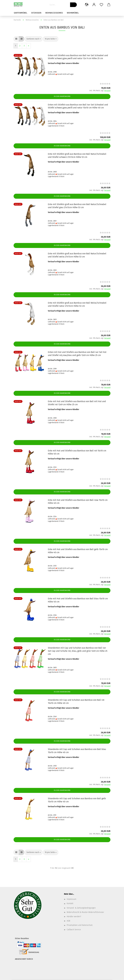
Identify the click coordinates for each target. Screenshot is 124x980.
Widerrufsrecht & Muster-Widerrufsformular (85, 912)
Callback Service (74, 930)
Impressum (71, 899)
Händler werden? (74, 917)
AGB (68, 921)
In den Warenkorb (62, 96)
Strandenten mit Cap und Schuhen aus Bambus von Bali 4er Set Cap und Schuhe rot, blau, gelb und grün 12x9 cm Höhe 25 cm (78, 651)
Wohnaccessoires (54, 13)
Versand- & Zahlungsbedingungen (81, 908)
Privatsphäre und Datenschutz (80, 925)
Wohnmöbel (73, 13)
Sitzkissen (36, 13)
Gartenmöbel (21, 13)
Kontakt (70, 903)
